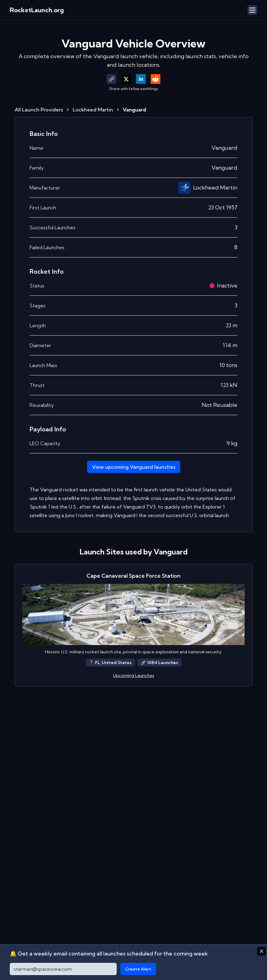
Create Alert (138, 969)
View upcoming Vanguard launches (134, 467)
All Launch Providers (39, 110)
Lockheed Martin (93, 110)
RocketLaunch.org (37, 10)
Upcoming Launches (134, 675)
